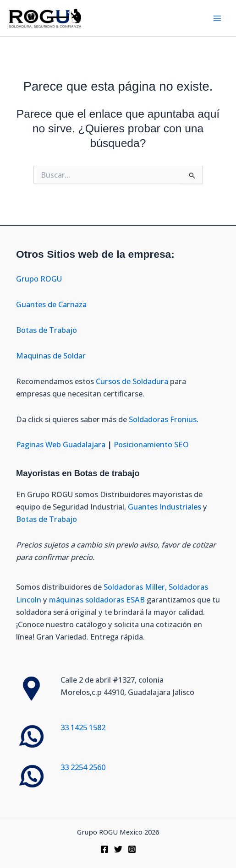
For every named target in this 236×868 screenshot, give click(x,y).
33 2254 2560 (83, 767)
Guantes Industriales (165, 507)
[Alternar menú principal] (217, 18)
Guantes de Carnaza (51, 304)
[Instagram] (132, 849)
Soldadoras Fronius (163, 419)
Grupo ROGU (39, 279)
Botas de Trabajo (47, 330)
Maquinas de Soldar (52, 355)
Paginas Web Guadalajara (61, 444)
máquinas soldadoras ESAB (98, 599)
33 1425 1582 (83, 727)
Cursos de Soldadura (133, 381)
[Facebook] (104, 849)
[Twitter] (118, 849)
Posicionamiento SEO (151, 444)
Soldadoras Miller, (135, 587)
